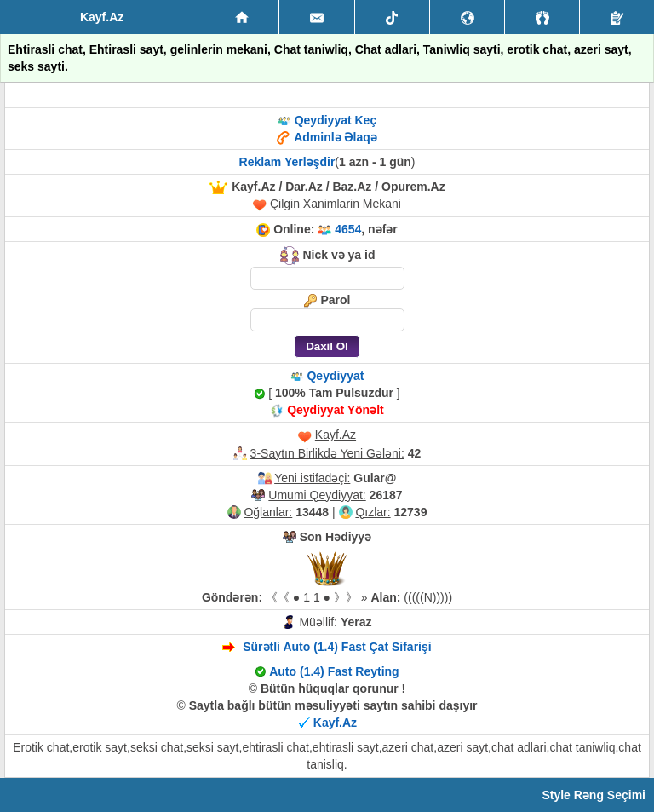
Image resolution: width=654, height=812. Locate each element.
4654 (348, 229)
